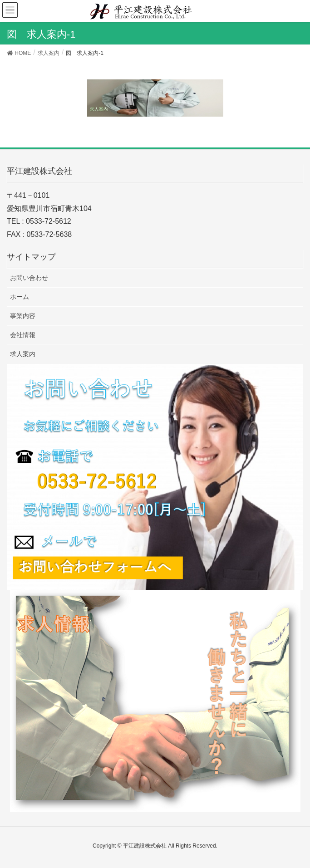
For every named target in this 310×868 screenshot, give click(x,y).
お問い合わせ (29, 278)
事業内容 (23, 316)
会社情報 (23, 335)
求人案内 (23, 354)
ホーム (20, 297)
